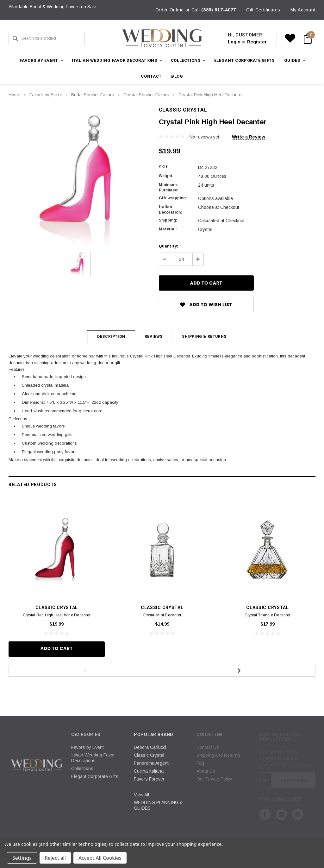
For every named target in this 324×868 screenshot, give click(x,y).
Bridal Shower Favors (93, 95)
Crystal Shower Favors (146, 95)
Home (14, 95)
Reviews (154, 337)
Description (111, 337)
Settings (22, 858)
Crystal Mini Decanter (162, 615)
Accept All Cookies (100, 858)
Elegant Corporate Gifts (244, 60)
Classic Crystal (149, 755)
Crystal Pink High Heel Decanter (211, 95)
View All (141, 795)
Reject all (55, 858)
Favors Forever (149, 779)
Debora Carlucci (150, 747)
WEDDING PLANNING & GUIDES (158, 805)
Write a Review (249, 137)
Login (234, 42)
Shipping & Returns (204, 337)
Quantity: (169, 246)
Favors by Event (46, 95)
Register (257, 42)
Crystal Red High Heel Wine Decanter (57, 615)
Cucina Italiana (149, 771)
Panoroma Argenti (152, 763)
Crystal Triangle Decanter (268, 615)
